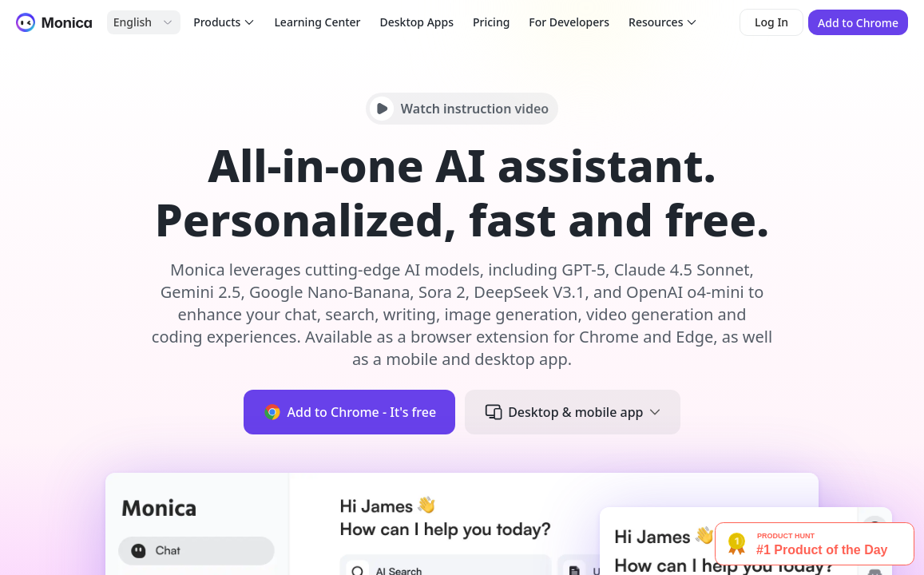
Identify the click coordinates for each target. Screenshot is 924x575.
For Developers (569, 22)
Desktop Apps (417, 22)
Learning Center (317, 22)
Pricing (491, 22)
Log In (771, 22)
